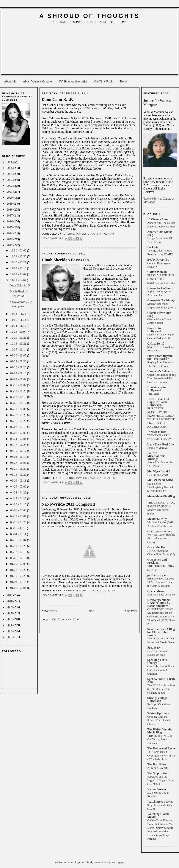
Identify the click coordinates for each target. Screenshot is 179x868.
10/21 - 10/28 (19, 338)
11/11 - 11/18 (18, 320)
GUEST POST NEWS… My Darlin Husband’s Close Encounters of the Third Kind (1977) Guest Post (161, 617)
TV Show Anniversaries (73, 81)
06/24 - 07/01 (19, 439)
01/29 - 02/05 (19, 564)
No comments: (54, 238)
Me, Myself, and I (158, 471)
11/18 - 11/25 (19, 314)
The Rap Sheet (157, 764)
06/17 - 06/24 (19, 445)
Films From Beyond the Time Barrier (160, 357)
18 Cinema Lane (158, 219)
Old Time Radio (104, 81)
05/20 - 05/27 (19, 469)
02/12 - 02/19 (19, 552)
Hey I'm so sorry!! (158, 475)
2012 (10, 245)
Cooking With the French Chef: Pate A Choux (159, 720)
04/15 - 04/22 (19, 498)
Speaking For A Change (157, 661)
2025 (10, 168)
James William (102, 862)
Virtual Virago (157, 789)
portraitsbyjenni (158, 575)
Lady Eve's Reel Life (161, 444)
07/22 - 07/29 (19, 415)
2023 (10, 180)
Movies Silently (157, 519)
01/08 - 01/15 (19, 582)
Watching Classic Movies (158, 815)
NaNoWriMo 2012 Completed (68, 504)
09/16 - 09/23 (19, 367)
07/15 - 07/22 (19, 421)
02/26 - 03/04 (19, 540)
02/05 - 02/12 (19, 558)
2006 (10, 625)
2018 (10, 210)
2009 (10, 607)
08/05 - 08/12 (19, 403)
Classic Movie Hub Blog (159, 314)
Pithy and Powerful (158, 768)
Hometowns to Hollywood (156, 389)
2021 (10, 192)
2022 (10, 186)
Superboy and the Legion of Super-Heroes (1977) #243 (161, 780)
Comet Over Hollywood (155, 330)
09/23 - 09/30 (19, 361)
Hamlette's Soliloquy (161, 371)
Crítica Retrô (156, 344)
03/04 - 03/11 (19, 534)
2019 (10, 204)
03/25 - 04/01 (19, 516)
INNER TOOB (157, 432)
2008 (10, 613)
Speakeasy (154, 648)
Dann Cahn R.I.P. (20, 285)
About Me (10, 81)
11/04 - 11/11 (18, 326)
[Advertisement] (89, 50)
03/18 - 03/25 (19, 522)
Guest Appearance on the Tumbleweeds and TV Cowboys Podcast (161, 378)
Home (124, 81)
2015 (10, 227)
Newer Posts (49, 611)
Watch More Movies (160, 802)
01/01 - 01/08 (19, 588)
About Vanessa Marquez (37, 81)
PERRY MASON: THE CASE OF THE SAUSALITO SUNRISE (161, 279)
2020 (10, 198)
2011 (10, 595)
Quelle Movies (156, 591)
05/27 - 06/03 (19, 463)
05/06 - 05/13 (19, 481)
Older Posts (131, 611)
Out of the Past (157, 547)
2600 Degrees (118, 862)
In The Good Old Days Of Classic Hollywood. (158, 402)
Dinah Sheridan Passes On (65, 260)
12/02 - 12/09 (19, 274)
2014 (10, 233)
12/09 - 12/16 (19, 268)
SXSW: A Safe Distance (161, 594)
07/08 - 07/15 (19, 427)
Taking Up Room (158, 713)
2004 (10, 637)
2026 (10, 162)
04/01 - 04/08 (19, 510)
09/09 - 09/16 (19, 373)
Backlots (153, 247)
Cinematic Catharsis (160, 288)
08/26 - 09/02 (19, 385)
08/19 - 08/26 (19, 391)
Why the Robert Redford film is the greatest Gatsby (161, 538)
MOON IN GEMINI (160, 480)
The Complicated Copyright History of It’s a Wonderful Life (161, 755)
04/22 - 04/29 (19, 492)
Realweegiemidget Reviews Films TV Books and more (159, 603)
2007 (10, 619)
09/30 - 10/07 (19, 355)
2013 (10, 239)
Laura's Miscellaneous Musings (156, 456)
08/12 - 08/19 (19, 397)
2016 (10, 221)
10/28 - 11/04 (19, 332)
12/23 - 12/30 (19, 256)
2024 (10, 174)
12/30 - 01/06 (19, 250)
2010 (10, 601)
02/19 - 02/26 (19, 546)
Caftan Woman (157, 272)
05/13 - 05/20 (19, 475)
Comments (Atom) (69, 619)
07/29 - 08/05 (19, 409)
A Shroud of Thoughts (89, 16)
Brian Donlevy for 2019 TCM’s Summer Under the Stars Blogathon (161, 582)
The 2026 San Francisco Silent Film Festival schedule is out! (161, 689)
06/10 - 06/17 (19, 451)
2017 (10, 215)
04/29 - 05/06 (19, 486)
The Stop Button (158, 773)
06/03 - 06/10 (19, 457)
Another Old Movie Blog (160, 233)
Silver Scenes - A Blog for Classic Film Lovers (161, 632)
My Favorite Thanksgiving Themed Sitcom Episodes (160, 487)
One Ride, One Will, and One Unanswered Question (161, 670)
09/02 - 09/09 (19, 379)
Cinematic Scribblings (161, 300)
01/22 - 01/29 (19, 570)
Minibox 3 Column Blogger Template (73, 862)
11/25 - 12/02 (19, 280)
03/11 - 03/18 (19, 528)
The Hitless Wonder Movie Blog (160, 731)
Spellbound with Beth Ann (161, 680)
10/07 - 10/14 (19, 349)
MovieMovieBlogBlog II (161, 498)
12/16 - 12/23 (19, 262)
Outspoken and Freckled (157, 561)
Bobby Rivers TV (158, 260)
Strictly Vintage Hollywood (157, 699)
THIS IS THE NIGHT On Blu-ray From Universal (160, 739)
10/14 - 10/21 (19, 344)
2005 (10, 631)
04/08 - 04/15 (19, 504)
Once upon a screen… (161, 531)
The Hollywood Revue (161, 748)
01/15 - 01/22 (19, 576)
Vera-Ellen (153, 394)
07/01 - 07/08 (19, 433)
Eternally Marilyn (157, 448)
